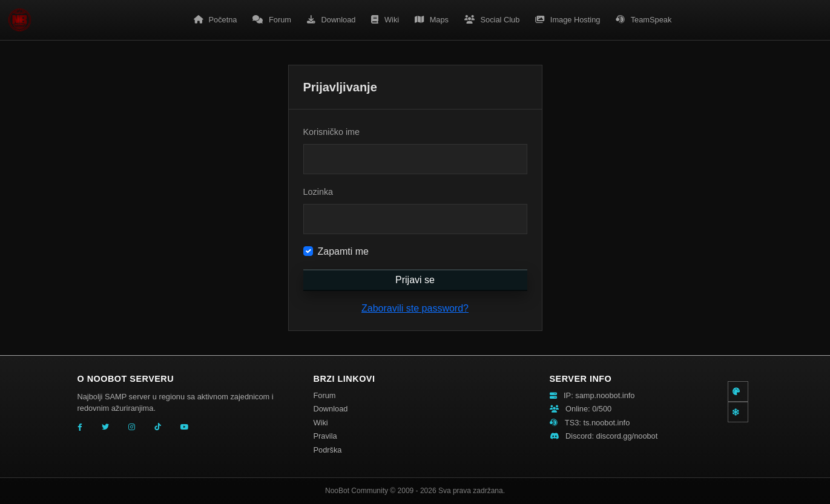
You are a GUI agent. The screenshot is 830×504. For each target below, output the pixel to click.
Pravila (325, 436)
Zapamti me (343, 251)
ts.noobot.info (606, 423)
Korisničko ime (332, 132)
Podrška (328, 450)
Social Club (492, 20)
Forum (272, 20)
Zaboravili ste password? (415, 308)
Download (331, 20)
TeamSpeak (644, 20)
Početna (216, 20)
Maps (432, 20)
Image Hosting (568, 20)
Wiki (385, 20)
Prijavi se (415, 280)
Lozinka (318, 192)
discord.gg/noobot (627, 436)
